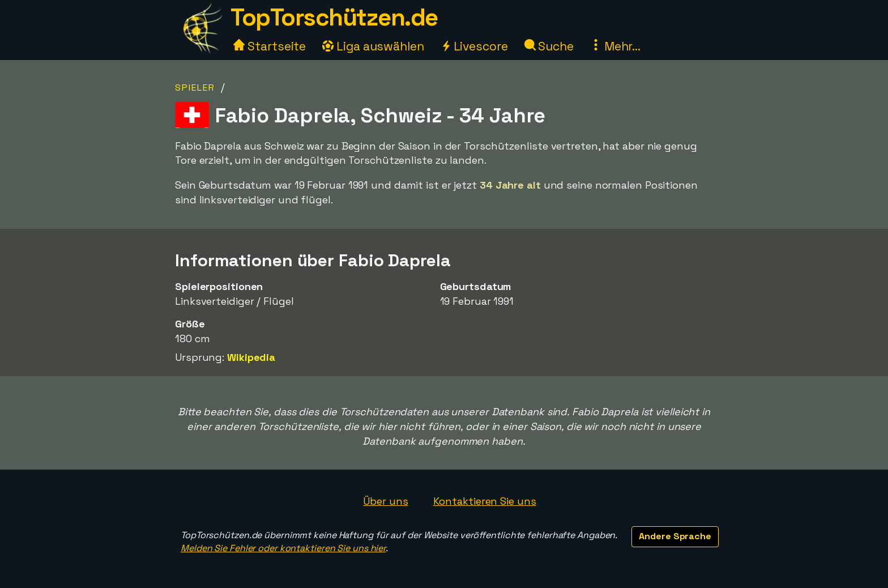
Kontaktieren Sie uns (485, 501)
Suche (549, 46)
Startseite (270, 46)
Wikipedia (251, 357)
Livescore (474, 46)
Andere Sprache (675, 536)
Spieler (195, 88)
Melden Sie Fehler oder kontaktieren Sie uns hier (283, 548)
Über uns (385, 501)
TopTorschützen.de (334, 17)
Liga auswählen (373, 46)
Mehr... (615, 46)
